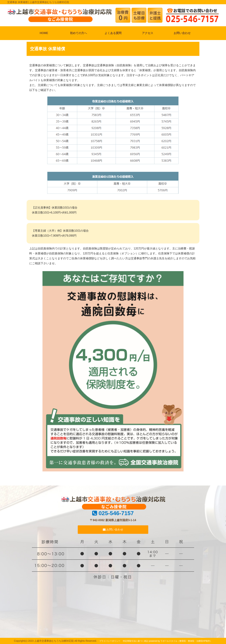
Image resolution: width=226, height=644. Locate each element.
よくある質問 (113, 33)
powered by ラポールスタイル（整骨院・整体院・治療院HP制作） (181, 641)
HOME (44, 33)
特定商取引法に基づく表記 (136, 641)
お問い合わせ (182, 33)
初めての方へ (78, 33)
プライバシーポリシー (110, 641)
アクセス (148, 33)
